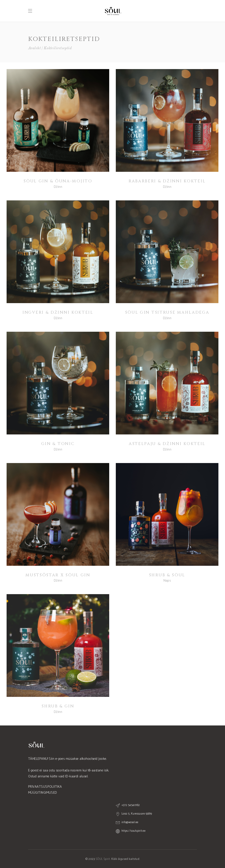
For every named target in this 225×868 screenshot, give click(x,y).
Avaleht (34, 48)
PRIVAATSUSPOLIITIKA (45, 787)
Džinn (58, 187)
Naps (167, 581)
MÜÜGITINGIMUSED (43, 793)
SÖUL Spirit (103, 859)
